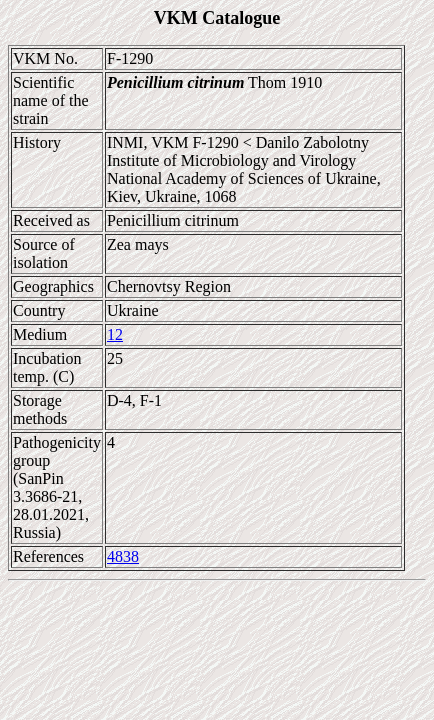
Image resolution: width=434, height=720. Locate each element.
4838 (123, 556)
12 (115, 334)
